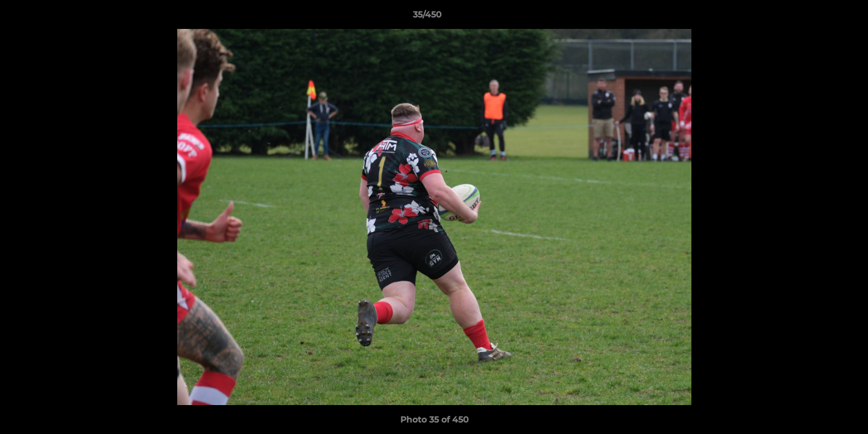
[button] (817, 17)
